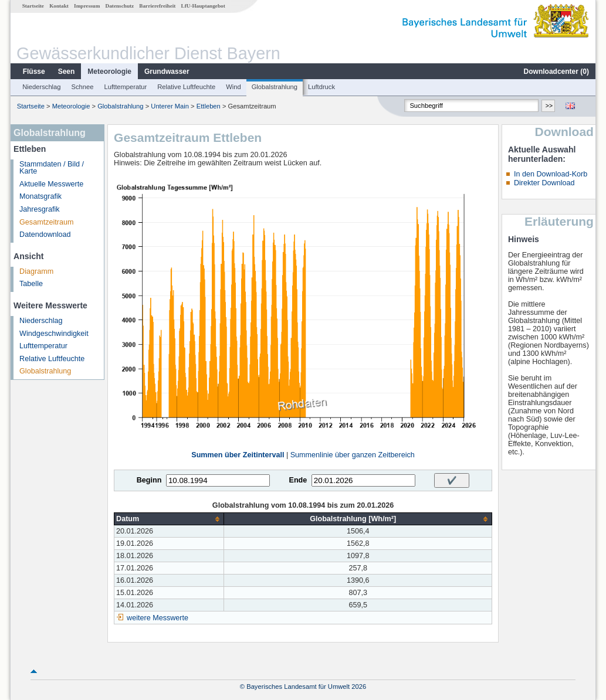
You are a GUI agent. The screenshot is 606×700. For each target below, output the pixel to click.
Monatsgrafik (40, 196)
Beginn (149, 480)
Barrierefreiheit (157, 6)
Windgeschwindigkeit (54, 334)
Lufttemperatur (125, 87)
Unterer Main (170, 106)
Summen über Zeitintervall (238, 455)
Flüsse (34, 72)
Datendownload (45, 235)
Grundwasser (167, 72)
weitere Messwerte (158, 618)
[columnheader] (169, 519)
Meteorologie (109, 72)
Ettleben (209, 106)
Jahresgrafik (40, 209)
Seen (67, 72)
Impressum (87, 6)
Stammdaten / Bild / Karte (52, 168)
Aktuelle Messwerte (51, 184)
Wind (233, 87)
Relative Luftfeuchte (186, 87)
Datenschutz (120, 6)
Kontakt (59, 6)
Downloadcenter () (556, 72)
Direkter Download (544, 183)
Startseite (33, 6)
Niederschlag (41, 87)
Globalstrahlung (275, 87)
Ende (298, 480)
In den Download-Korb (551, 174)
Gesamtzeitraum (46, 222)
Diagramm (36, 271)
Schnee (83, 87)
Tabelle (31, 284)
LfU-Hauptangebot (203, 6)
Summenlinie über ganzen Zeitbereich (353, 455)
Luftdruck (321, 87)
